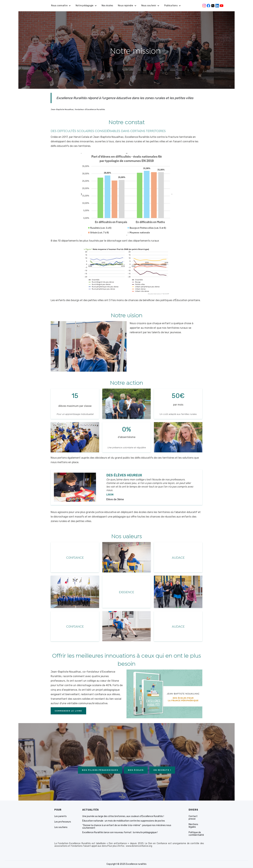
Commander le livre (68, 711)
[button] (61, 6)
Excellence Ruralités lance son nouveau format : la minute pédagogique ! (120, 832)
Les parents (61, 816)
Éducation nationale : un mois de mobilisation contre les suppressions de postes (124, 821)
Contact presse (193, 818)
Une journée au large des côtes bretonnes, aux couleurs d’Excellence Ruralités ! (123, 816)
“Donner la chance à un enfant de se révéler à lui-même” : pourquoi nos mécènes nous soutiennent (127, 827)
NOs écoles (136, 770)
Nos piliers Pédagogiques (100, 770)
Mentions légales (193, 826)
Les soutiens (61, 827)
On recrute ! (162, 770)
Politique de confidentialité (196, 834)
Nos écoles (107, 6)
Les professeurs (63, 822)
